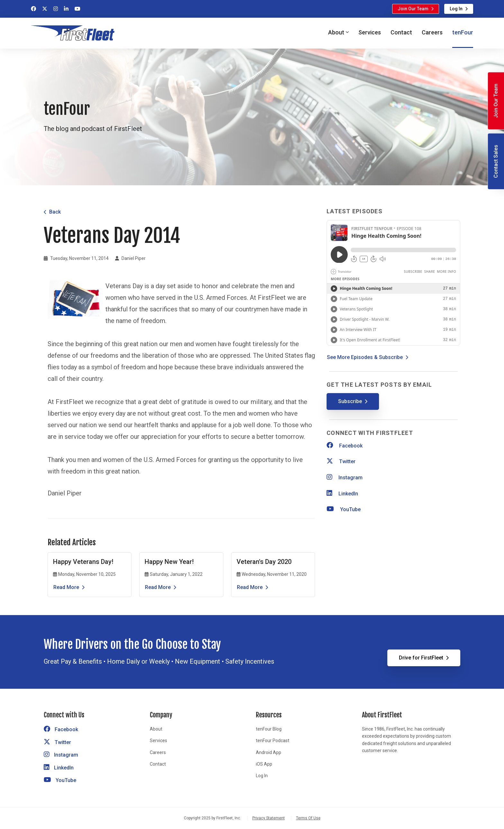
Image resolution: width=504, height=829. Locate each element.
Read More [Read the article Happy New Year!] (158, 587)
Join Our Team (413, 9)
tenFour (463, 32)
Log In (456, 9)
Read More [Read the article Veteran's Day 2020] (250, 587)
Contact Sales (496, 161)
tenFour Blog (269, 729)
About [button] (336, 32)
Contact (401, 32)
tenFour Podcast (273, 741)
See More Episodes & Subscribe (365, 357)
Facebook (345, 446)
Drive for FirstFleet (421, 658)
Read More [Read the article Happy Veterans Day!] (66, 587)
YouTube (344, 509)
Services (370, 32)
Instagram (345, 478)
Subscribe (350, 401)
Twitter (341, 461)
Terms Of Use (308, 818)
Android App (269, 752)
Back (55, 212)
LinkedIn (342, 494)
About (156, 729)
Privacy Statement (269, 818)
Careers (432, 32)
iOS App (264, 764)
